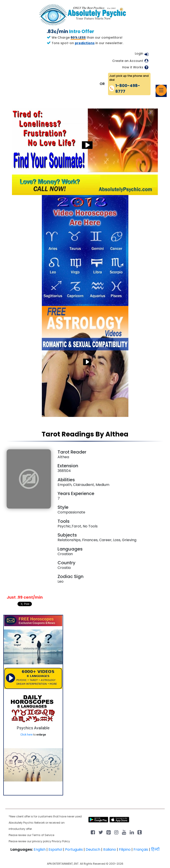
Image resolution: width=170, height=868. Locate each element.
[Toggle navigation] (161, 90)
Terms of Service (43, 835)
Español (55, 849)
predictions (85, 43)
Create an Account (128, 61)
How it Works (133, 67)
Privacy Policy (61, 841)
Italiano (110, 849)
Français (141, 849)
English (40, 849)
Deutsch (93, 849)
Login (139, 53)
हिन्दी (155, 849)
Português (74, 849)
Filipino (125, 849)
